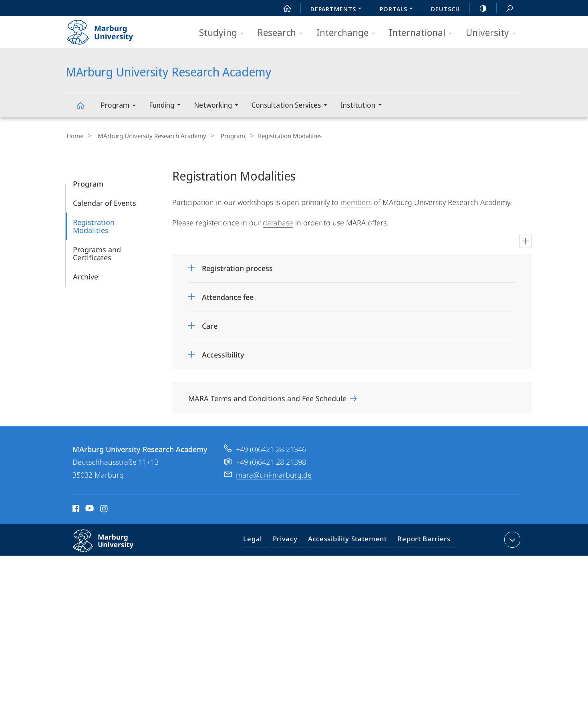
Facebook (75, 508)
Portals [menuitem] (398, 10)
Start (283, 8)
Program (121, 106)
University (493, 33)
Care (210, 325)
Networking (219, 106)
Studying (224, 33)
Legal (262, 540)
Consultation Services (292, 106)
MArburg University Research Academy (85, 109)
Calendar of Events (105, 202)
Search (505, 9)
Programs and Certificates (97, 252)
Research (283, 33)
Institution (364, 106)
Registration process (237, 267)
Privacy (292, 540)
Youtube (89, 508)
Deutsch (445, 9)
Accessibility (223, 353)
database (278, 221)
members (356, 201)
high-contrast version (479, 8)
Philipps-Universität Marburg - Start (109, 30)
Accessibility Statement (350, 540)
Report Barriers (422, 540)
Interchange (348, 33)
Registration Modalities (94, 225)
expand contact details (511, 538)
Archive (86, 275)
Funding (167, 106)
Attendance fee (228, 296)
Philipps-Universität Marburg (112, 546)
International (423, 33)
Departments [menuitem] (338, 10)
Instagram (104, 508)
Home (74, 136)
